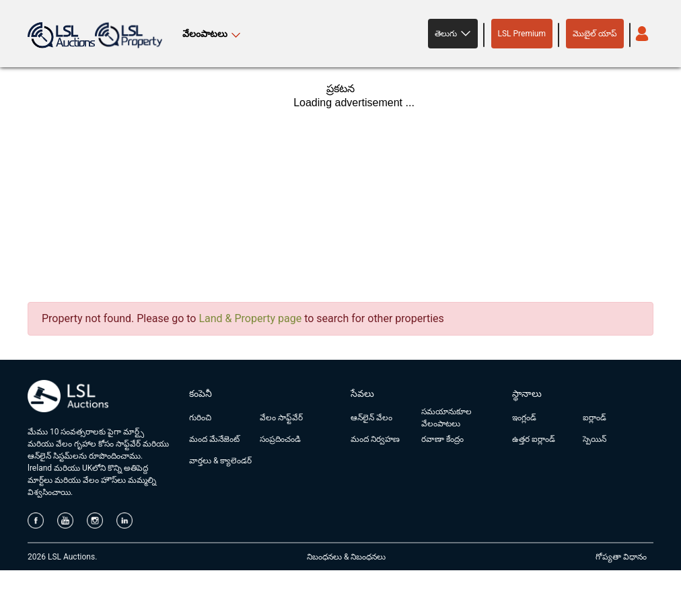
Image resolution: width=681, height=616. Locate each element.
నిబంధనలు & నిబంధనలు (346, 557)
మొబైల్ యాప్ (595, 34)
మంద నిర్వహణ (375, 439)
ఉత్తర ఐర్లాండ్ (534, 439)
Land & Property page (250, 318)
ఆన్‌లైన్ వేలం (371, 418)
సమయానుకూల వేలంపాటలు (446, 418)
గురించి (200, 418)
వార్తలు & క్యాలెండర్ (220, 461)
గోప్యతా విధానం (621, 557)
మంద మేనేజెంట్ (214, 439)
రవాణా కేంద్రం (442, 439)
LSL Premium (522, 34)
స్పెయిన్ (595, 439)
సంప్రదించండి (280, 439)
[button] (453, 34)
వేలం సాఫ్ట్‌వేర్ (281, 418)
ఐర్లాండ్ (595, 418)
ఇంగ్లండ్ (524, 418)
